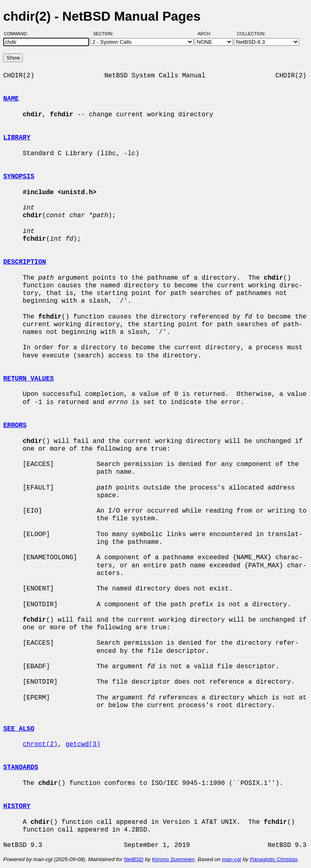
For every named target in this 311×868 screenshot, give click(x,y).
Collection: (251, 34)
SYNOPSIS (19, 177)
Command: (18, 34)
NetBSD (134, 859)
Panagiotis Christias (274, 859)
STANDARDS (21, 768)
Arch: (208, 34)
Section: (105, 34)
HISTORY (17, 806)
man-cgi (231, 859)
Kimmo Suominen (173, 859)
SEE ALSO (19, 729)
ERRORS (15, 425)
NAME (11, 99)
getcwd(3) (83, 744)
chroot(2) (40, 744)
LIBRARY (17, 138)
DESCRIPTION (25, 262)
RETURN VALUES (29, 379)
